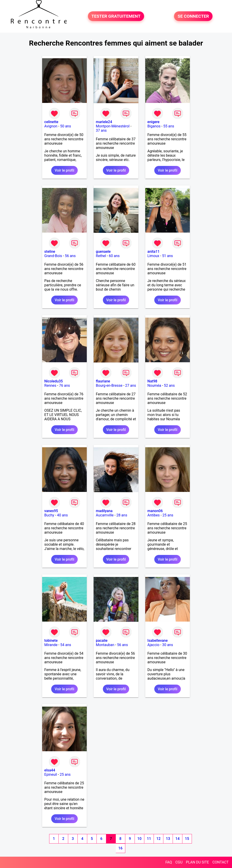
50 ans (65, 126)
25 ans (168, 515)
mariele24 (104, 122)
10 (139, 839)
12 (158, 839)
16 (120, 848)
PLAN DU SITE (198, 862)
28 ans (122, 515)
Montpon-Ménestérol (113, 126)
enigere (153, 122)
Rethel (101, 256)
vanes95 (51, 511)
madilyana (104, 511)
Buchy (49, 515)
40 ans (63, 515)
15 (187, 839)
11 (149, 839)
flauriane (103, 381)
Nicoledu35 (54, 381)
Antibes (154, 515)
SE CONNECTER (193, 16)
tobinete (51, 641)
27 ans (131, 385)
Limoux (153, 256)
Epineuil (51, 774)
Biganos (154, 126)
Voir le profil (64, 170)
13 (168, 839)
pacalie (102, 641)
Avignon (51, 126)
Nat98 (152, 381)
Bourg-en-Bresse (109, 385)
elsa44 (50, 770)
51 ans (167, 256)
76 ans (65, 385)
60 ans (114, 256)
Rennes (50, 385)
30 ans (168, 645)
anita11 (154, 252)
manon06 (155, 511)
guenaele (103, 252)
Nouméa (154, 385)
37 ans (101, 130)
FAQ (169, 862)
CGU (179, 862)
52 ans (169, 385)
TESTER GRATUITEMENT (116, 16)
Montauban (105, 645)
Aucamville (105, 515)
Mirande (51, 645)
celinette (51, 122)
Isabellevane (158, 641)
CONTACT (220, 862)
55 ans (169, 126)
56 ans (70, 256)
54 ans (66, 645)
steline (50, 252)
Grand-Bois (53, 256)
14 (177, 839)
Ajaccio (153, 645)
